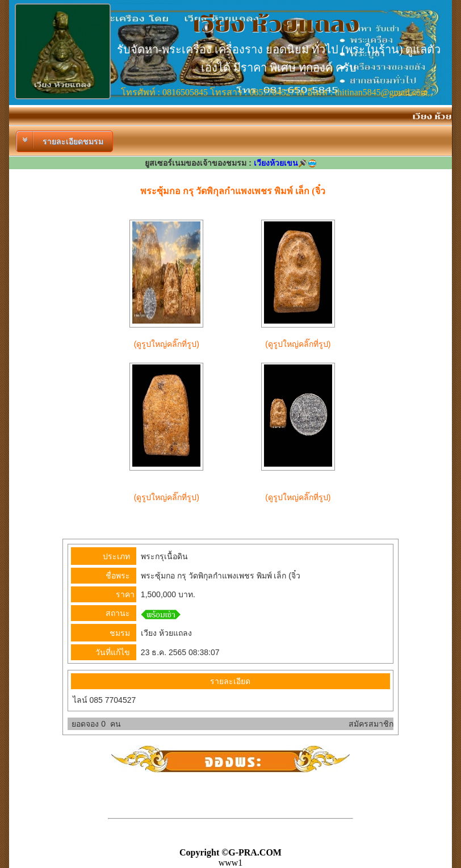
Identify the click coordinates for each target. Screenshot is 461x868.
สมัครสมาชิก (371, 724)
